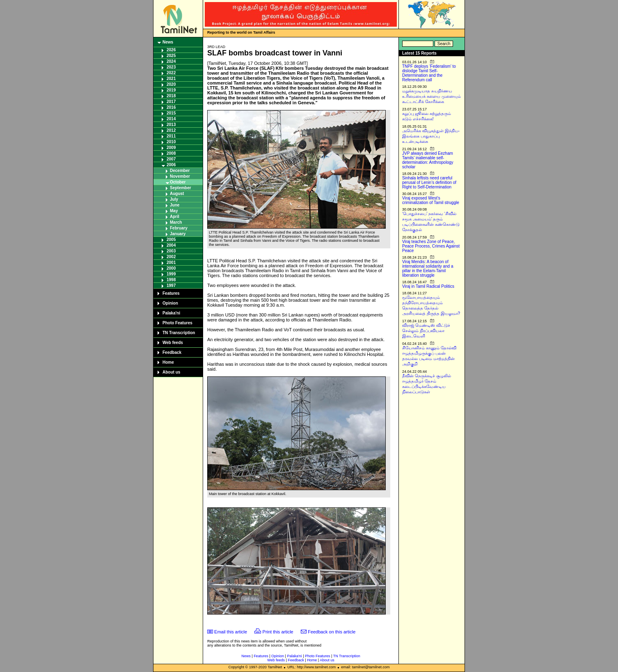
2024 (171, 61)
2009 (171, 148)
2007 (171, 159)
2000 (171, 268)
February (179, 228)
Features (171, 293)
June (175, 205)
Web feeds (173, 343)
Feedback (172, 352)
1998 (171, 280)
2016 (171, 107)
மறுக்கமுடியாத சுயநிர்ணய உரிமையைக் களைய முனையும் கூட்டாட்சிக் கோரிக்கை (431, 96)
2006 (171, 165)
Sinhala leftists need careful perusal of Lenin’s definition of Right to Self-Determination (429, 182)
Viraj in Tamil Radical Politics (428, 286)
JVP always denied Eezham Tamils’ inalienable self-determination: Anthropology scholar (428, 160)
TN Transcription (179, 333)
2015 (171, 113)
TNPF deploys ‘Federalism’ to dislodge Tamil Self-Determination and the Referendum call (429, 73)
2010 (171, 142)
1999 (171, 274)
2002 (171, 257)
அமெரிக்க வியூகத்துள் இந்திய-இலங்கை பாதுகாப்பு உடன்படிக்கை (431, 136)
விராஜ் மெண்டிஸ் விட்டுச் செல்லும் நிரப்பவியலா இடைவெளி (426, 331)
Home (168, 362)
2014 (171, 119)
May (174, 211)
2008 (171, 153)
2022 (171, 73)
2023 (171, 67)
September (181, 188)
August (177, 194)
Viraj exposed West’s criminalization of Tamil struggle (431, 200)
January (178, 234)
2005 (171, 240)
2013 (171, 125)
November (180, 176)
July (174, 199)
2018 (171, 96)
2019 (171, 90)
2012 (171, 130)
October (178, 182)
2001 (171, 263)
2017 (171, 102)
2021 (171, 79)
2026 (171, 50)
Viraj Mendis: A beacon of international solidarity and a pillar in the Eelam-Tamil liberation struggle (428, 268)
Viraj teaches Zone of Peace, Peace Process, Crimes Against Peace (431, 246)
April (175, 217)
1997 (171, 286)
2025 (171, 56)
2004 (171, 245)
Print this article (278, 632)
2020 (171, 84)
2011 (171, 136)
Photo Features (177, 323)
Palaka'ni (171, 313)
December (180, 171)
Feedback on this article (332, 632)
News (168, 42)
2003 (171, 251)
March (176, 222)
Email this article (231, 632)
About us (171, 372)
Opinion (170, 303)
